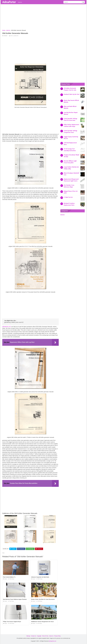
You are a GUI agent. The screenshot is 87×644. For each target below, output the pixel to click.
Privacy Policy (57, 636)
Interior (20, 2)
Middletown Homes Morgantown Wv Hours (42, 622)
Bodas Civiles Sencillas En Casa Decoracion (43, 599)
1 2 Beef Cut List (68, 197)
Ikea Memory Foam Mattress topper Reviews (15, 599)
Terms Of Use (45, 636)
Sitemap (28, 636)
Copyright (39, 636)
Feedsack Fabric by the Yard (72, 94)
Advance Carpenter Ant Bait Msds (40, 577)
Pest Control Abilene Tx (9, 577)
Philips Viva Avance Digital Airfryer (12, 622)
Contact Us (34, 636)
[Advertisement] (43, 17)
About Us (51, 636)
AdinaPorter (9, 2)
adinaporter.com (7, 327)
